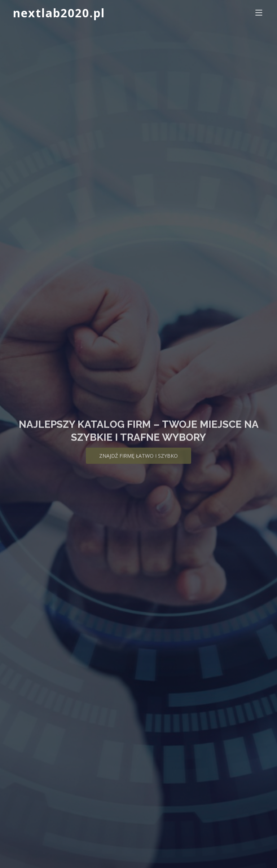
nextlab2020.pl (59, 13)
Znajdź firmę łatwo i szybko (138, 460)
